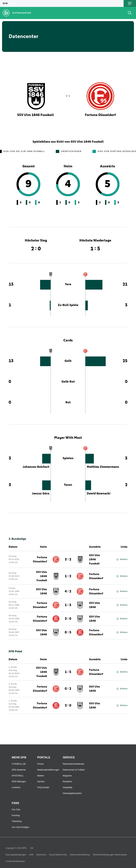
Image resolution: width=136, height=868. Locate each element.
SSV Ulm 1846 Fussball (95, 559)
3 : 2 (68, 559)
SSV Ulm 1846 (41, 591)
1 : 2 (68, 576)
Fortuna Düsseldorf (40, 559)
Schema (122, 559)
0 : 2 (68, 689)
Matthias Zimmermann (103, 467)
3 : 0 (68, 619)
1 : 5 (68, 672)
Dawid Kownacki (99, 494)
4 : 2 (68, 591)
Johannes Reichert (36, 467)
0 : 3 (68, 632)
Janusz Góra (41, 494)
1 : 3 (68, 605)
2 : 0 (68, 705)
